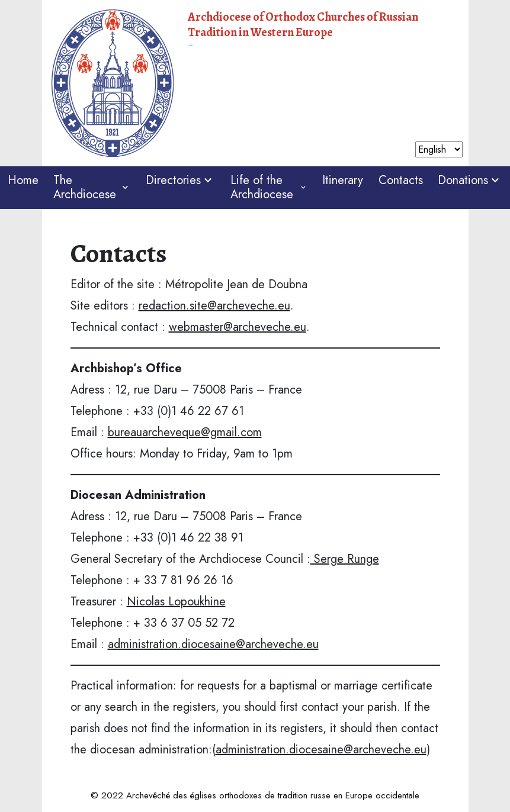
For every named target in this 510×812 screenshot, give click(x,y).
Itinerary (343, 180)
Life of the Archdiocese (269, 187)
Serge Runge (345, 559)
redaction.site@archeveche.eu (214, 306)
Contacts (401, 180)
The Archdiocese (92, 187)
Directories (180, 180)
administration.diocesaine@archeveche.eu (213, 644)
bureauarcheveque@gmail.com (185, 432)
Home (23, 180)
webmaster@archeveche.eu (238, 327)
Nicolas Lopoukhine (176, 602)
